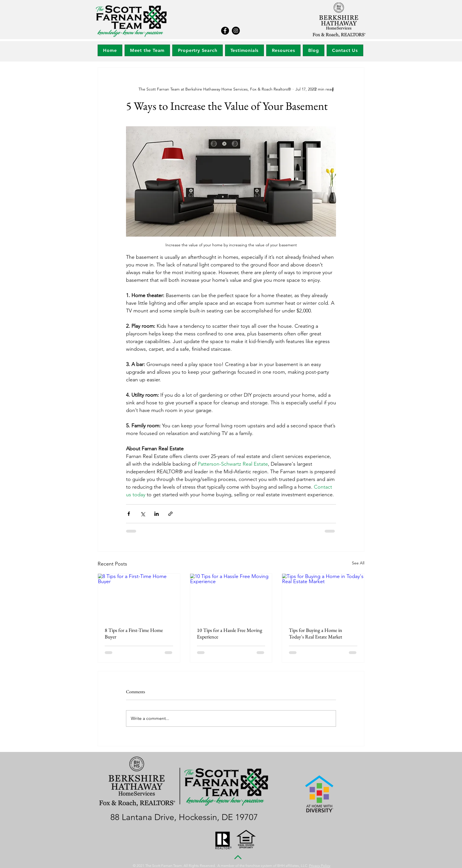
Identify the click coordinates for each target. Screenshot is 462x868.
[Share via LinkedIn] (157, 514)
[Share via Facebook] (129, 514)
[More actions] (333, 89)
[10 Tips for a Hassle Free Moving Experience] (231, 597)
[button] (197, 50)
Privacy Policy (320, 866)
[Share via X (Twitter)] (143, 514)
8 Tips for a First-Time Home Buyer (134, 633)
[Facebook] (225, 31)
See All (358, 563)
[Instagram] (236, 31)
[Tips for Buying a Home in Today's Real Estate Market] (323, 597)
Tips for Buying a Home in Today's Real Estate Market (316, 633)
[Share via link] (170, 514)
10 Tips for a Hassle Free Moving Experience (230, 633)
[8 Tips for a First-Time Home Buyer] (139, 597)
